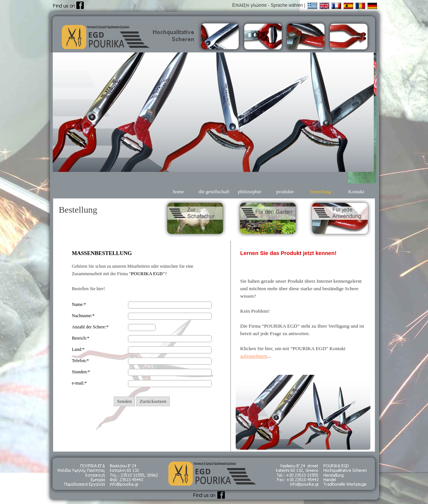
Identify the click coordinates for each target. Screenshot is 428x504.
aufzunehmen (254, 356)
